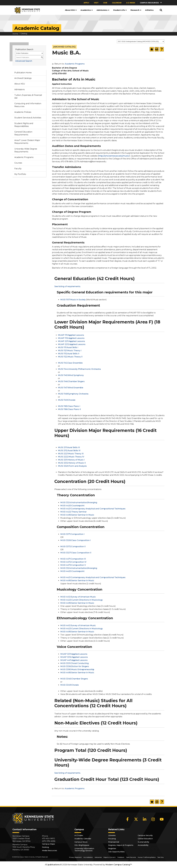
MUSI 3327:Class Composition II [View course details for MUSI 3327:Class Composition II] (76, 553)
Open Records (131, 857)
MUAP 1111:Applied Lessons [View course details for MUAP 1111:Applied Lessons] (71, 335)
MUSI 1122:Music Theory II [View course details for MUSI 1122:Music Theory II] (70, 357)
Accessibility (143, 845)
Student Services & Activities (28, 118)
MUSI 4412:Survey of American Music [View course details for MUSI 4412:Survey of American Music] (78, 597)
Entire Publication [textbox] (22, 53)
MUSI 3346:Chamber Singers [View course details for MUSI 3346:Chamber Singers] (74, 679)
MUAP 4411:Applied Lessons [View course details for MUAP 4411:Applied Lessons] (74, 660)
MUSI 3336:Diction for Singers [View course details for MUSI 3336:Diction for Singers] (75, 666)
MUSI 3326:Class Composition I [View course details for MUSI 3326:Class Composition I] (75, 540)
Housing (112, 839)
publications (54, 865)
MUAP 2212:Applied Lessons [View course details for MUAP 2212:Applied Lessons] (72, 344)
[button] (151, 3)
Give (105, 3)
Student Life (120, 10)
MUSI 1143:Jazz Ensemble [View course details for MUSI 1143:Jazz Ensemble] (70, 363)
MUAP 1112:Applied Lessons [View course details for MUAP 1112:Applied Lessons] (71, 338)
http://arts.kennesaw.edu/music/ (114, 156)
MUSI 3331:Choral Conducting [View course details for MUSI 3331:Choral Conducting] (74, 663)
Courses (18, 163)
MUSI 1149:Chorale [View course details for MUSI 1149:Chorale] (67, 400)
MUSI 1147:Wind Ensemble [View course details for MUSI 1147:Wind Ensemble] (71, 388)
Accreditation (88, 857)
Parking (45, 847)
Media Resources (50, 851)
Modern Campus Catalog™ (119, 865)
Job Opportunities (116, 852)
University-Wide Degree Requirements (26, 150)
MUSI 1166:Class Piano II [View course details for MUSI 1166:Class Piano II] (69, 409)
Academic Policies (23, 112)
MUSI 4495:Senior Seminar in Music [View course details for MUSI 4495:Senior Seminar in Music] (77, 515)
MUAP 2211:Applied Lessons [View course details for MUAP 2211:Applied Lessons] (71, 341)
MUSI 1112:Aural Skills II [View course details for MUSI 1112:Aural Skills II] (69, 354)
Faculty (18, 169)
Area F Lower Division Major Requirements (27, 142)
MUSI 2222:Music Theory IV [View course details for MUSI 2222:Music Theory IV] (71, 457)
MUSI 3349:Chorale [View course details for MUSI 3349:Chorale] (69, 685)
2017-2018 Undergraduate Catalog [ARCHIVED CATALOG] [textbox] (138, 41)
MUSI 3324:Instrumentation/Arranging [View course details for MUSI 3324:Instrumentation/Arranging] (79, 502)
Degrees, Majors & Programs (121, 845)
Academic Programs (24, 157)
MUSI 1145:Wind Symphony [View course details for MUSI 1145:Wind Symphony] (71, 375)
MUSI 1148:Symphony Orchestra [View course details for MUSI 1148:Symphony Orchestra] (73, 394)
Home (15, 34)
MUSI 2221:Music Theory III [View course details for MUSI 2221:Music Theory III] (71, 454)
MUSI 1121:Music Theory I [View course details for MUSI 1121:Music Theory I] (70, 351)
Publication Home (23, 73)
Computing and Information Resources (28, 105)
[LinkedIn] (145, 819)
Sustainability (144, 842)
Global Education (145, 839)
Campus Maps (48, 844)
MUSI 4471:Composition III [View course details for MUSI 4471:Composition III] (73, 559)
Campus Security (145, 835)
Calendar (117, 3)
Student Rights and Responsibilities (24, 125)
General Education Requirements (23, 133)
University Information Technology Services (84, 850)
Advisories (98, 857)
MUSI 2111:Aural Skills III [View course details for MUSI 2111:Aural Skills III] (69, 447)
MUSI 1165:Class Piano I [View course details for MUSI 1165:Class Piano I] (69, 406)
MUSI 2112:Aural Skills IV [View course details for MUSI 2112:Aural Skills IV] (69, 451)
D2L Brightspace (82, 845)
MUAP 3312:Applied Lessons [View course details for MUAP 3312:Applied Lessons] (74, 657)
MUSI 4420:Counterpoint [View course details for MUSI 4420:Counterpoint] (72, 506)
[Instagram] (153, 819)
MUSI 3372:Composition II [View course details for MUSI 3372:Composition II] (73, 546)
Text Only (160, 857)
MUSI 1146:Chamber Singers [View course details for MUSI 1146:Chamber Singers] (71, 381)
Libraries (112, 835)
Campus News (81, 842)
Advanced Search (24, 61)
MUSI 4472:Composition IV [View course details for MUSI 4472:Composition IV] (73, 562)
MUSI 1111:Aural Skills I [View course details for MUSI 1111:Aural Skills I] (68, 347)
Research (136, 10)
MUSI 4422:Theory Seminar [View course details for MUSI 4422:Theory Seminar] (73, 512)
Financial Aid (114, 842)
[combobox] (141, 41)
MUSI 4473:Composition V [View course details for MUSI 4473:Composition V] (73, 565)
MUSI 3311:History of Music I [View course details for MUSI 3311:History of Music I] (71, 460)
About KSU (71, 10)
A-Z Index (131, 3)
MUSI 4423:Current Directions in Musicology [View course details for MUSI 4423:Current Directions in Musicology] (82, 600)
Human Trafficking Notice (147, 857)
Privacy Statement (75, 857)
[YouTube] (162, 819)
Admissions (103, 10)
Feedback (121, 857)
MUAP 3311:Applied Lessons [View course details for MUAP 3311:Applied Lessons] (74, 654)
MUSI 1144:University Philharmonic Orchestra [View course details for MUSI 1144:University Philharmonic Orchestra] (79, 369)
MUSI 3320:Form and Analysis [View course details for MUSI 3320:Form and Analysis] (72, 466)
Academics (87, 10)
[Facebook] (127, 819)
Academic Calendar (83, 839)
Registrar (112, 848)
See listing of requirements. (68, 286)
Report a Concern (110, 857)
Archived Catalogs (23, 78)
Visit (96, 3)
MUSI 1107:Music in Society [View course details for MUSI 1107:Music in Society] (73, 300)
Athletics (149, 10)
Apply (86, 3)
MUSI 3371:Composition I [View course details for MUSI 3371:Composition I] (72, 534)
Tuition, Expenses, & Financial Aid (28, 97)
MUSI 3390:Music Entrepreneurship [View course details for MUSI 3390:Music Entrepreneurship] (77, 669)
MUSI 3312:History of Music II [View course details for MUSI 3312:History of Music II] (72, 463)
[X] (136, 819)
